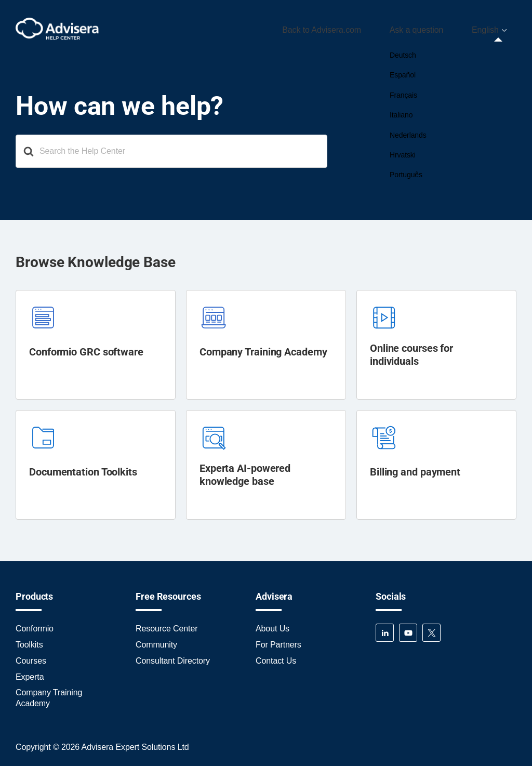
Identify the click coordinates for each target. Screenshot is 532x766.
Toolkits (29, 641)
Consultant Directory (173, 657)
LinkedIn (385, 630)
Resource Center (167, 625)
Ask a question (434, 28)
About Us (272, 625)
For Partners (278, 641)
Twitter (431, 630)
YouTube (408, 630)
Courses (31, 657)
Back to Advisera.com (351, 28)
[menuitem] (495, 28)
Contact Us (276, 657)
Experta (30, 673)
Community (156, 641)
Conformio (35, 625)
